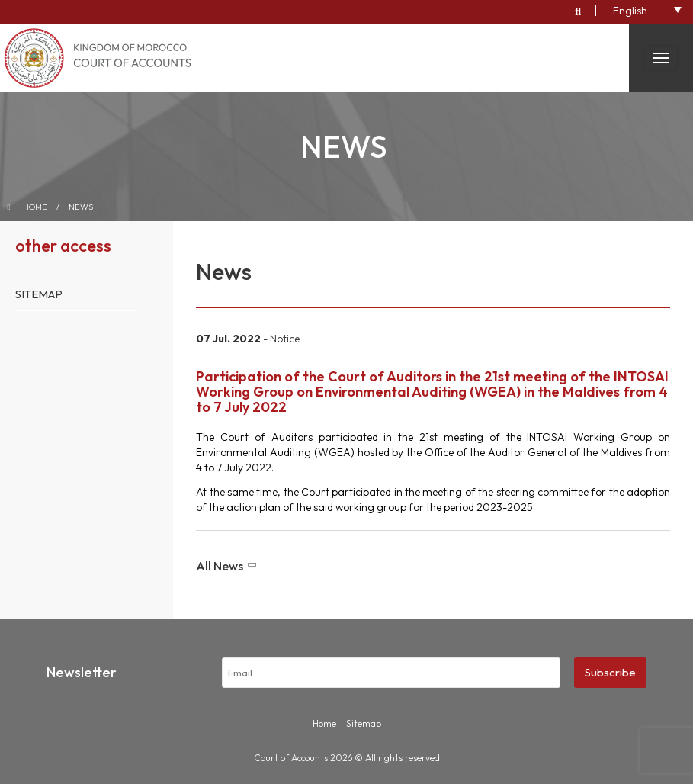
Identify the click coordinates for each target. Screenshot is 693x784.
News (81, 207)
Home (35, 207)
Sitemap (39, 294)
